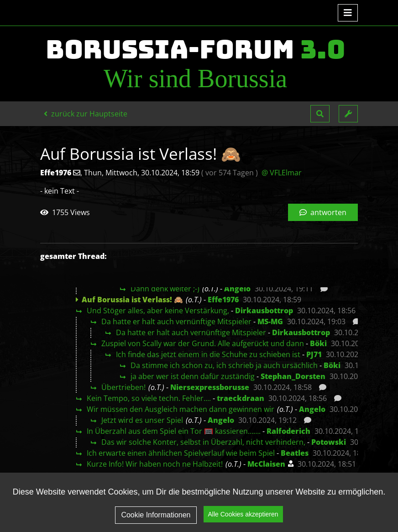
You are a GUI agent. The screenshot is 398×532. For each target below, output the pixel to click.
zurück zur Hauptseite (86, 114)
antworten (323, 212)
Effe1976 (223, 300)
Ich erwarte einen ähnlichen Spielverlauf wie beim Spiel (181, 453)
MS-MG (270, 321)
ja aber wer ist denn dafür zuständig (193, 376)
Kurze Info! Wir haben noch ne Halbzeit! (155, 464)
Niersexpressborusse (210, 387)
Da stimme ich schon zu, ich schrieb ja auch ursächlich (224, 365)
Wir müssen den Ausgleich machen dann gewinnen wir (181, 409)
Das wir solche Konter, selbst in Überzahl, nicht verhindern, (203, 442)
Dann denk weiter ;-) (165, 289)
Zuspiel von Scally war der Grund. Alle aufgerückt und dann (203, 343)
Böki (318, 343)
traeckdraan (241, 398)
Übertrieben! (123, 387)
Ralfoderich (288, 431)
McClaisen (266, 464)
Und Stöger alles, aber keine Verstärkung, (158, 311)
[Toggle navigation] (348, 13)
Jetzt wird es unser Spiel (142, 420)
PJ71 (314, 354)
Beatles (295, 453)
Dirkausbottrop (264, 311)
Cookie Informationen (156, 515)
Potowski (329, 442)
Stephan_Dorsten (293, 376)
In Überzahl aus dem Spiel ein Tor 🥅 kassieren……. (174, 431)
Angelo (237, 289)
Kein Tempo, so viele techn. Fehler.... (149, 398)
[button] (320, 114)
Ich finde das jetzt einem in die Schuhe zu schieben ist (208, 354)
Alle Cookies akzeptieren (243, 514)
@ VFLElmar (282, 173)
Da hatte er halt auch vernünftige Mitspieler (176, 321)
